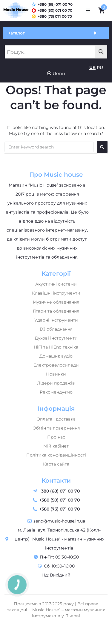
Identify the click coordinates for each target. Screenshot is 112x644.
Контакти (56, 481)
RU (100, 67)
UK (92, 67)
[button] (88, 10)
